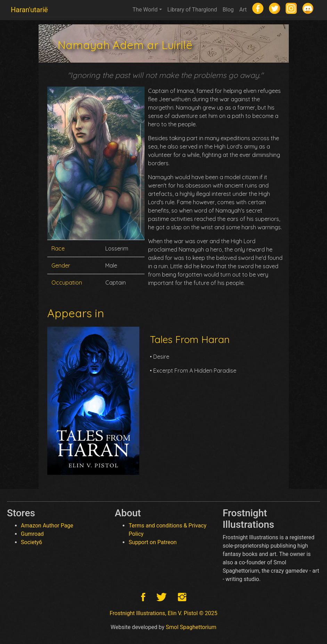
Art (243, 10)
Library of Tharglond (192, 10)
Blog (228, 10)
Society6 (31, 542)
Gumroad (32, 534)
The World (145, 10)
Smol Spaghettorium (191, 627)
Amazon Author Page (47, 526)
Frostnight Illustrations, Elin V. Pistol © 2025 (163, 613)
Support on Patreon (153, 542)
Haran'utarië (29, 10)
